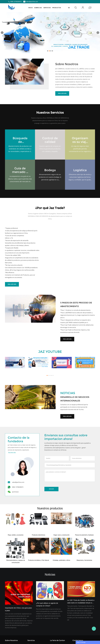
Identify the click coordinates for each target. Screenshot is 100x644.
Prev (2, 33)
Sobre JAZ (38, 8)
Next (98, 33)
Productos (57, 8)
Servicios (47, 8)
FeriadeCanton (68, 8)
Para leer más (62, 93)
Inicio (30, 8)
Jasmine (94, 629)
